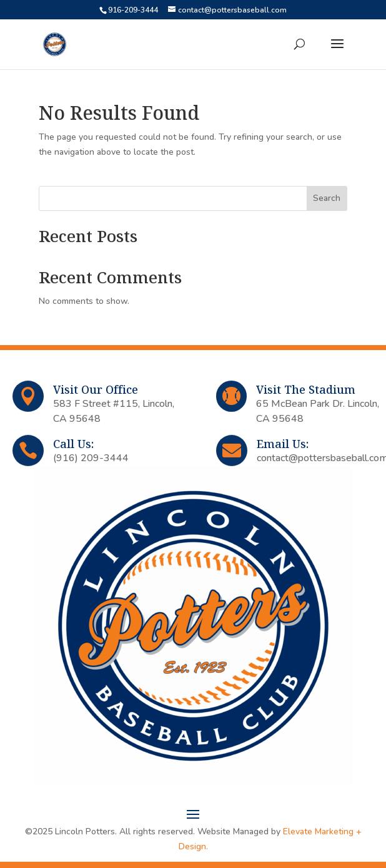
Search (327, 198)
